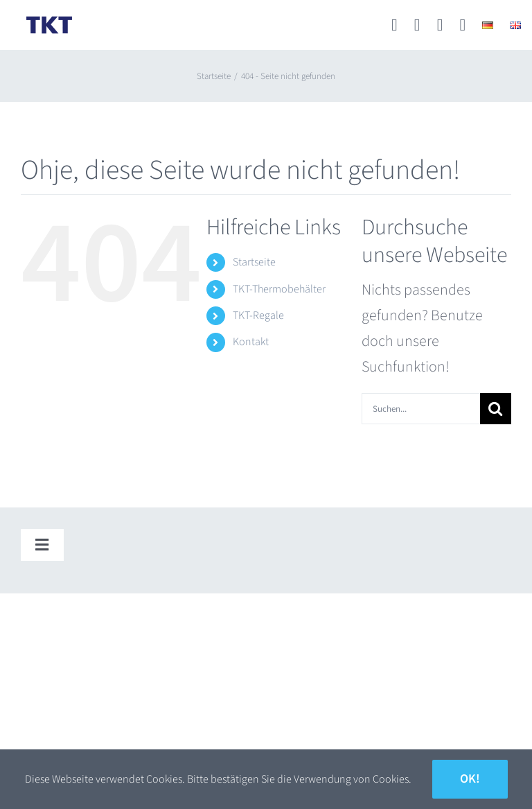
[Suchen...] (421, 409)
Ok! (470, 779)
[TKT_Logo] (49, 19)
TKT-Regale (258, 315)
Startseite (254, 262)
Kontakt (251, 342)
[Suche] (496, 409)
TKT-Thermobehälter (279, 289)
